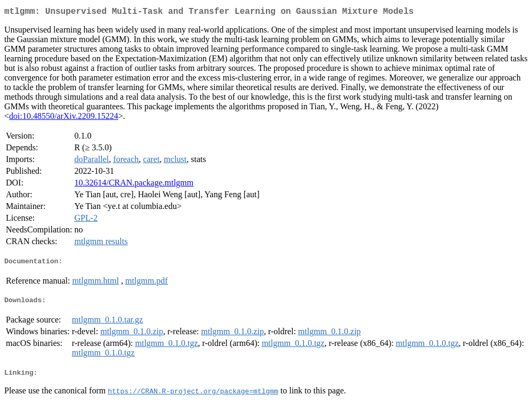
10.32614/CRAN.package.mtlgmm (134, 185)
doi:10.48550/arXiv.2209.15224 (64, 118)
